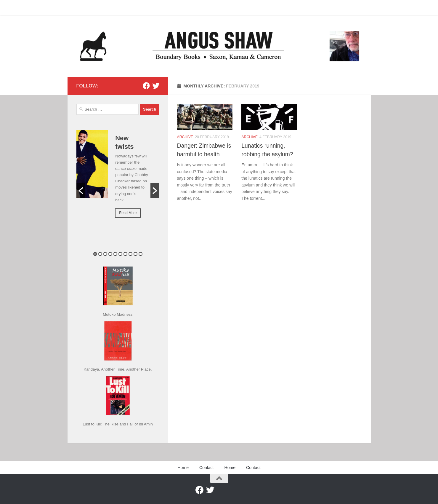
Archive (185, 138)
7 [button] (125, 254)
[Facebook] (146, 86)
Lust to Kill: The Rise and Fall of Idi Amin (118, 424)
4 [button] (110, 254)
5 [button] (115, 254)
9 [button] (135, 254)
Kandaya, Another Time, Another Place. (118, 369)
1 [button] (95, 254)
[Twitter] (156, 86)
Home (77, 7)
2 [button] (100, 254)
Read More (128, 213)
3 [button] (105, 254)
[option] (118, 178)
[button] (81, 191)
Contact (98, 7)
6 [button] (120, 254)
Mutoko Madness (118, 314)
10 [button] (141, 254)
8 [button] (130, 254)
